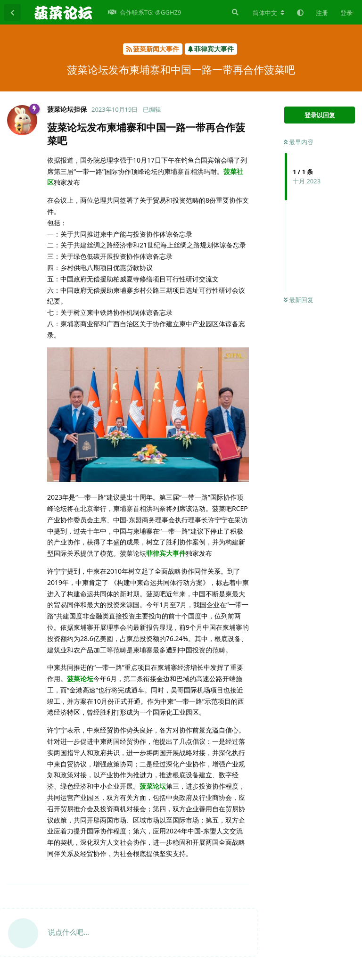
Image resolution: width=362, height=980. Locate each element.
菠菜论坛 (80, 679)
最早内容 (299, 142)
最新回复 (299, 300)
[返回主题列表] (12, 12)
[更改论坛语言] (269, 13)
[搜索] (234, 12)
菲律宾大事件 (166, 553)
